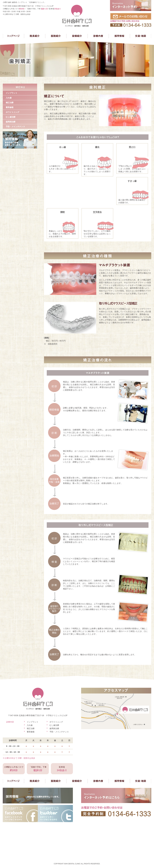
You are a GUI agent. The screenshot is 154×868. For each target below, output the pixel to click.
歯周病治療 (11, 122)
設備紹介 (77, 36)
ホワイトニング (13, 112)
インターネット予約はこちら (116, 795)
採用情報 (119, 36)
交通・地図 (141, 36)
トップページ (13, 36)
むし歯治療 (11, 117)
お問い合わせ (131, 20)
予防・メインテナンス (15, 127)
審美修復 (10, 107)
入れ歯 (9, 98)
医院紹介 (56, 36)
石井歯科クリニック (77, 16)
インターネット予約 (131, 5)
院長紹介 (35, 36)
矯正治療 (10, 103)
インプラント (12, 93)
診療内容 (98, 36)
